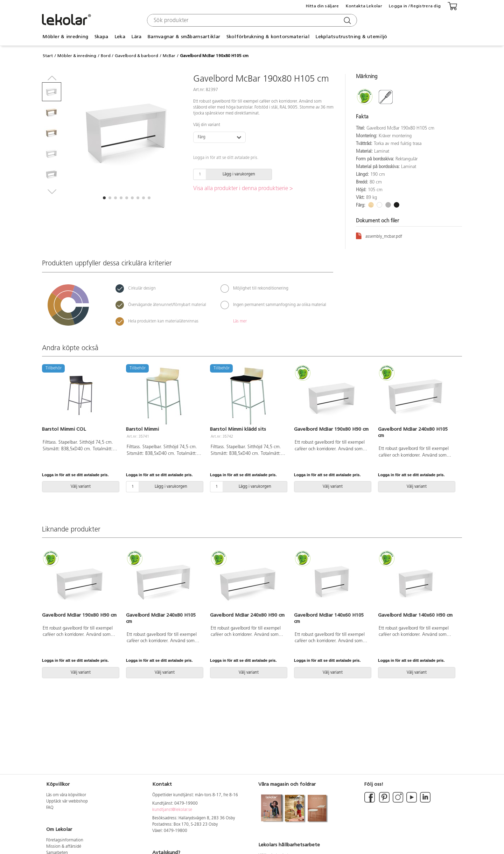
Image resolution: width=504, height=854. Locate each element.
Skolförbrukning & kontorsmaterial (268, 37)
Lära (136, 37)
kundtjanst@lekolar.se (172, 810)
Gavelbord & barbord (136, 56)
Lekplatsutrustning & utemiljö (351, 37)
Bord (106, 56)
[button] (104, 198)
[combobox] (251, 20)
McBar (169, 56)
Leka (120, 37)
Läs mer (240, 321)
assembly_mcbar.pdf (379, 235)
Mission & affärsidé (64, 847)
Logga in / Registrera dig (415, 6)
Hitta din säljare (323, 6)
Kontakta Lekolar (364, 6)
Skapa (101, 37)
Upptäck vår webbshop (67, 801)
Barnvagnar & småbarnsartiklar (184, 37)
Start (48, 56)
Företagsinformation (65, 840)
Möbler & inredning (65, 37)
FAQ (50, 808)
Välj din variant (207, 125)
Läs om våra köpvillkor (66, 795)
